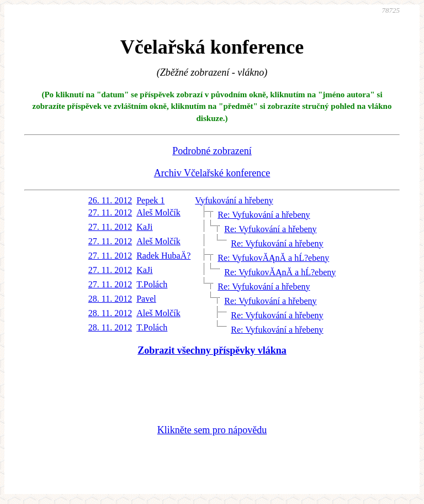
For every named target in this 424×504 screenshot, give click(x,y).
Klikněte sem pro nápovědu (212, 430)
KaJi (144, 227)
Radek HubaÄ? (163, 256)
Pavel (146, 299)
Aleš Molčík (158, 212)
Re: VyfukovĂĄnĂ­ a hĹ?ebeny (273, 258)
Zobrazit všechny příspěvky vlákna (212, 350)
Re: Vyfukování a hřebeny (264, 215)
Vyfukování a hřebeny (234, 200)
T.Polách (152, 284)
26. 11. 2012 (110, 200)
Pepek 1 (150, 200)
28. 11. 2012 (110, 299)
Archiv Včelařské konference (212, 173)
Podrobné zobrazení (212, 151)
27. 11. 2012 (110, 212)
